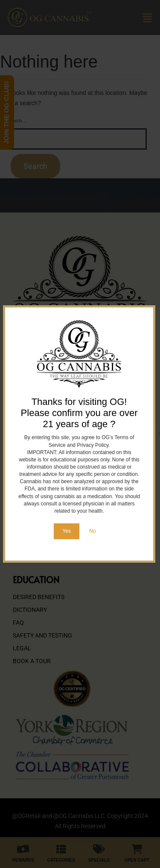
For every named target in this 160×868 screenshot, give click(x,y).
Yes (67, 531)
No (92, 531)
